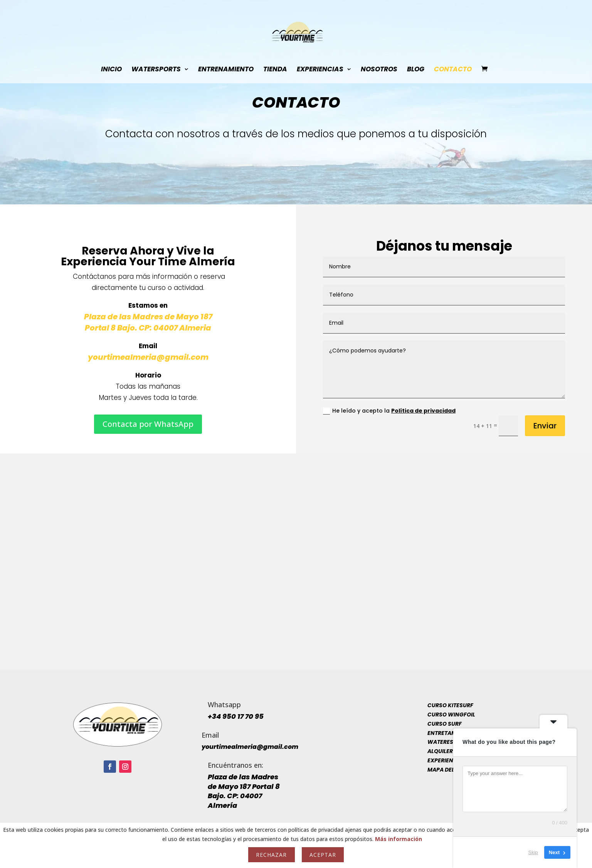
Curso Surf (445, 724)
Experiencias (320, 70)
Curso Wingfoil (451, 715)
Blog (416, 70)
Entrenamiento (226, 70)
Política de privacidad (423, 411)
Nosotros (379, 70)
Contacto (453, 70)
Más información (399, 839)
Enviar (545, 426)
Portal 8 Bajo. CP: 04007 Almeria (148, 328)
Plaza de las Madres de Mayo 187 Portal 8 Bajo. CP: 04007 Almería (244, 791)
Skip (533, 852)
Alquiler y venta (452, 751)
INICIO (111, 70)
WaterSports (156, 70)
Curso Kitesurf (450, 705)
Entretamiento (450, 733)
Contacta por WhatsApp (148, 424)
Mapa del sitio (448, 770)
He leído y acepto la (389, 411)
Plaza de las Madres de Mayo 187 (148, 317)
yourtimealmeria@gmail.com (148, 357)
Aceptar (323, 855)
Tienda (275, 70)
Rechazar (271, 855)
